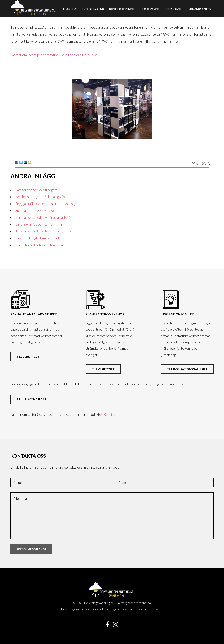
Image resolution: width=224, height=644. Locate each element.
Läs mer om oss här (150, 609)
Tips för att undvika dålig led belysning (43, 231)
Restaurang (173, 9)
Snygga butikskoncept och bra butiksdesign (46, 204)
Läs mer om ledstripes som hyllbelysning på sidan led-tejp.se (54, 55)
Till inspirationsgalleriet (187, 369)
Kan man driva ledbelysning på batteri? (43, 217)
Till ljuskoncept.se (31, 399)
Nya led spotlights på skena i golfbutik (43, 197)
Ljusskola (70, 9)
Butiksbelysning (93, 9)
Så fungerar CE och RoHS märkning (41, 224)
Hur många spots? (199, 9)
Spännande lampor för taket (35, 210)
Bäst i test (111, 414)
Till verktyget (28, 356)
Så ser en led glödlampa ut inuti (38, 238)
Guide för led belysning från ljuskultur (43, 245)
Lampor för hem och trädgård (37, 190)
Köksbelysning (150, 9)
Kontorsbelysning (122, 9)
